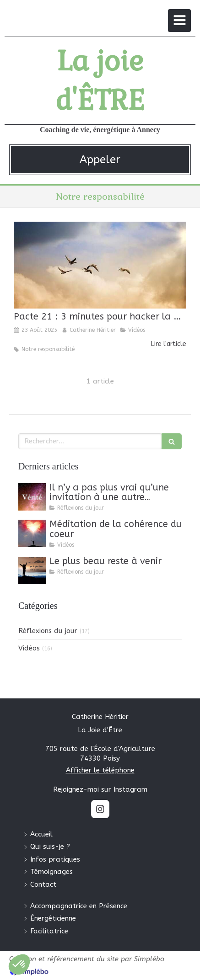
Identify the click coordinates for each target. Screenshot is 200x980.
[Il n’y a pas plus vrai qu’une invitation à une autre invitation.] (32, 497)
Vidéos (29, 648)
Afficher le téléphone (100, 770)
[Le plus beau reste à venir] (32, 570)
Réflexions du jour (48, 631)
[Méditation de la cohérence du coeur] (32, 533)
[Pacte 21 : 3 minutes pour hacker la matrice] (100, 265)
